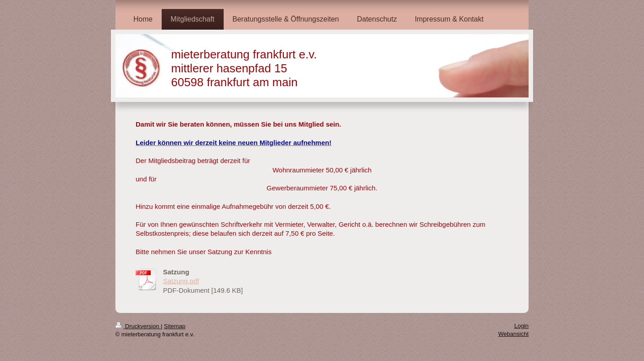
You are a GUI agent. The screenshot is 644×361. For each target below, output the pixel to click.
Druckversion (138, 326)
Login (521, 326)
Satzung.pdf (181, 281)
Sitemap (175, 326)
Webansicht (513, 334)
